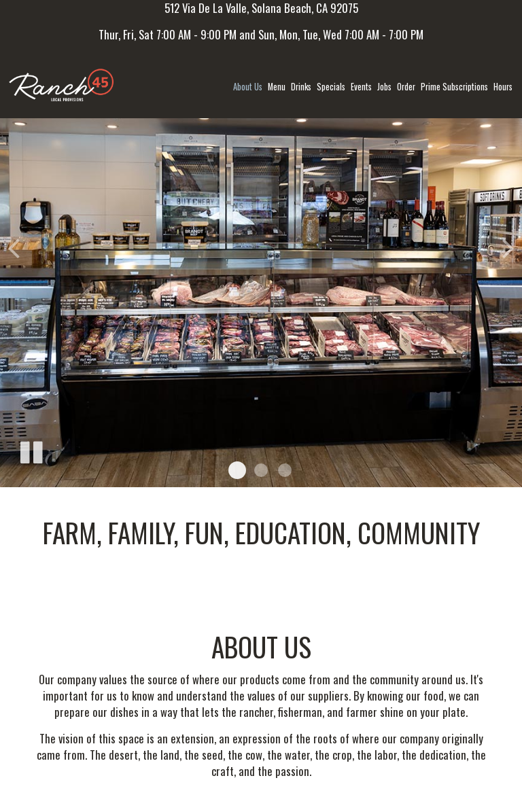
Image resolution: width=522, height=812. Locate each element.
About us (248, 87)
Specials (331, 87)
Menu (277, 87)
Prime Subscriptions (454, 87)
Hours (503, 87)
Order (406, 87)
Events (361, 87)
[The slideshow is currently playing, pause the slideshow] (31, 450)
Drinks (301, 87)
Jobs (384, 87)
